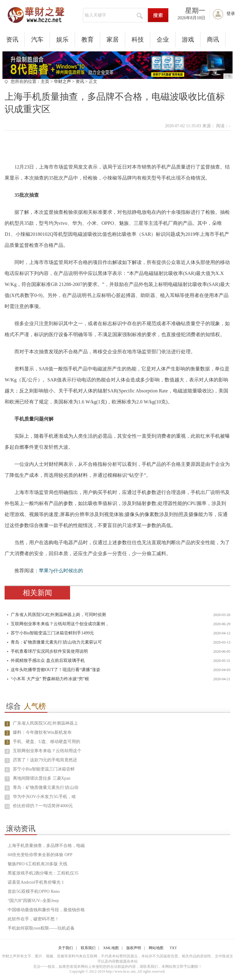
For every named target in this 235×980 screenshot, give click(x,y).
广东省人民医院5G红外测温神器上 (45, 723)
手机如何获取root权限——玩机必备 (41, 928)
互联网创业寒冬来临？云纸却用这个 (47, 751)
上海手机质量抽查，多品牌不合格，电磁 (46, 846)
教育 (88, 39)
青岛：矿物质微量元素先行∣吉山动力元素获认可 (56, 642)
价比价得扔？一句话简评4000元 (43, 806)
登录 (231, 14)
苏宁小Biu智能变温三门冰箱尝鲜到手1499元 (52, 633)
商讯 (213, 39)
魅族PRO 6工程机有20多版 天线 (37, 864)
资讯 (12, 39)
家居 (113, 39)
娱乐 (62, 39)
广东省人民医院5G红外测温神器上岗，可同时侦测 (58, 615)
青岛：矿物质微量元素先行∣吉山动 (46, 787)
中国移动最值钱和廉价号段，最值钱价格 (46, 910)
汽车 (37, 39)
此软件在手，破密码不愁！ (33, 919)
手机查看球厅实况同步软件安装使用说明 (49, 651)
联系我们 (88, 948)
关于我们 (65, 948)
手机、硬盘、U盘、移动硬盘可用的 (47, 742)
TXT (173, 948)
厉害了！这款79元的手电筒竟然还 (45, 760)
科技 (138, 39)
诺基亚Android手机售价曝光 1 (36, 882)
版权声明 (134, 948)
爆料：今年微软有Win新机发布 (42, 732)
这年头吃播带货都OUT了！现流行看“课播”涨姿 (56, 670)
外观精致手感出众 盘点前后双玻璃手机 (48, 661)
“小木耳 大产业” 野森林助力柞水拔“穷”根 (50, 679)
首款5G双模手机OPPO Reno (34, 891)
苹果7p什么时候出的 (61, 571)
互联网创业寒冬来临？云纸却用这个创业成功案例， (60, 624)
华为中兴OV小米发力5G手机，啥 (44, 797)
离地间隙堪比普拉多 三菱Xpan (42, 778)
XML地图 (111, 948)
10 (7, 806)
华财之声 (62, 82)
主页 (45, 82)
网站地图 (156, 948)
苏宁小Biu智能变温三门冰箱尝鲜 (44, 769)
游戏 (188, 39)
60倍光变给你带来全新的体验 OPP (40, 855)
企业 (163, 39)
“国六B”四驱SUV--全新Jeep (33, 901)
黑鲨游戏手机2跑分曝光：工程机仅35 (43, 873)
